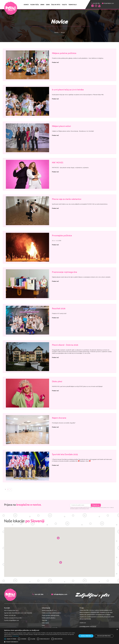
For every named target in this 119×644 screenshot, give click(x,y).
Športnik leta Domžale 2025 (65, 454)
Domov (26, 5)
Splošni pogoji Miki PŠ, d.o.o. (49, 611)
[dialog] (59, 636)
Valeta (64, 5)
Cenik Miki (44, 620)
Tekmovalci (73, 5)
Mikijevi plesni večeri (61, 126)
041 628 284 (96, 3)
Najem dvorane (59, 418)
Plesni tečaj (35, 5)
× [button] (117, 630)
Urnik (42, 5)
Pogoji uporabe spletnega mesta (50, 615)
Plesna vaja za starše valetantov (67, 199)
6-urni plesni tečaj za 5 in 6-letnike (68, 90)
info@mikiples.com (109, 3)
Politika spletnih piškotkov (49, 618)
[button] (40, 642)
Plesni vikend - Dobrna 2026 (65, 345)
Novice (63, 33)
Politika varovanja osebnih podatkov (51, 613)
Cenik (48, 5)
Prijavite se (96, 505)
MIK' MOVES (58, 163)
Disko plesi (57, 382)
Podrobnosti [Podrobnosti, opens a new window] (16, 636)
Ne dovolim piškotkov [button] (104, 636)
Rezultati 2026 (59, 309)
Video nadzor (45, 623)
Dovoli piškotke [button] (86, 636)
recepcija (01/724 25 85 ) (15, 618)
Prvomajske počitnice (62, 236)
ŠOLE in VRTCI (56, 5)
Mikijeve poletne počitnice (64, 53)
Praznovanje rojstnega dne (64, 272)
